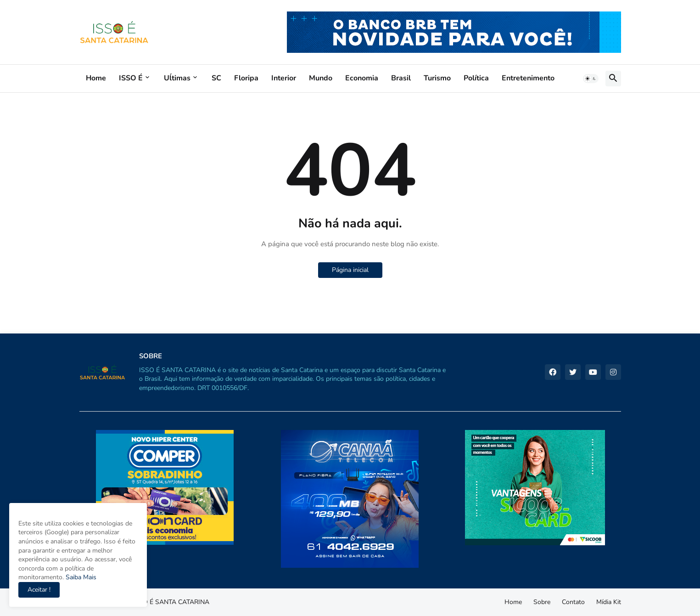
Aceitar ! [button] (39, 590)
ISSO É (131, 78)
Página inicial (350, 270)
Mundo (321, 78)
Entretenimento (528, 78)
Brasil (401, 78)
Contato (573, 602)
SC (216, 78)
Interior (284, 78)
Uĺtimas (177, 78)
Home (96, 78)
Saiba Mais (80, 577)
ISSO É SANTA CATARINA (171, 602)
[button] (591, 79)
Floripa (246, 78)
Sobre (542, 602)
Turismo (437, 78)
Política (476, 78)
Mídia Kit (609, 602)
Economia (362, 78)
